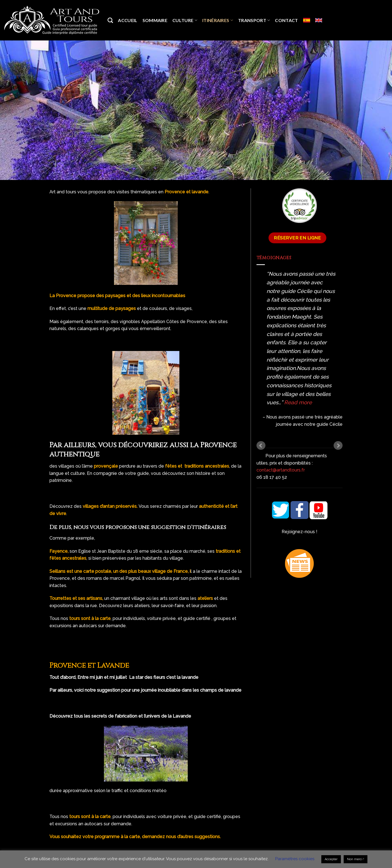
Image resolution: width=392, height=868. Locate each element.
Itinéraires (218, 20)
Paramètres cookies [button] (295, 859)
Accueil (128, 20)
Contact (286, 20)
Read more (298, 402)
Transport (254, 20)
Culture (185, 20)
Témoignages (274, 258)
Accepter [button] (331, 859)
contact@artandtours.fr (281, 470)
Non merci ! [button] (356, 859)
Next (338, 446)
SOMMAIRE (155, 20)
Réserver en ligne (297, 238)
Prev (261, 446)
